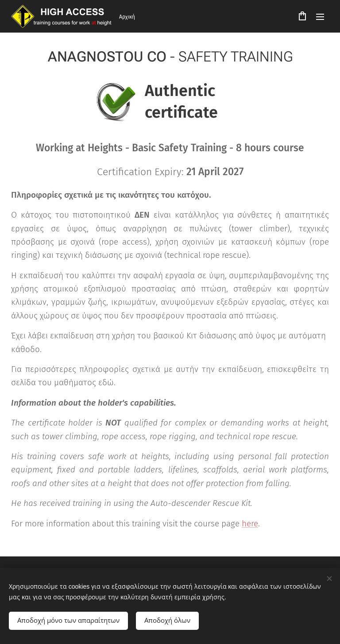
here (250, 523)
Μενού (320, 17)
